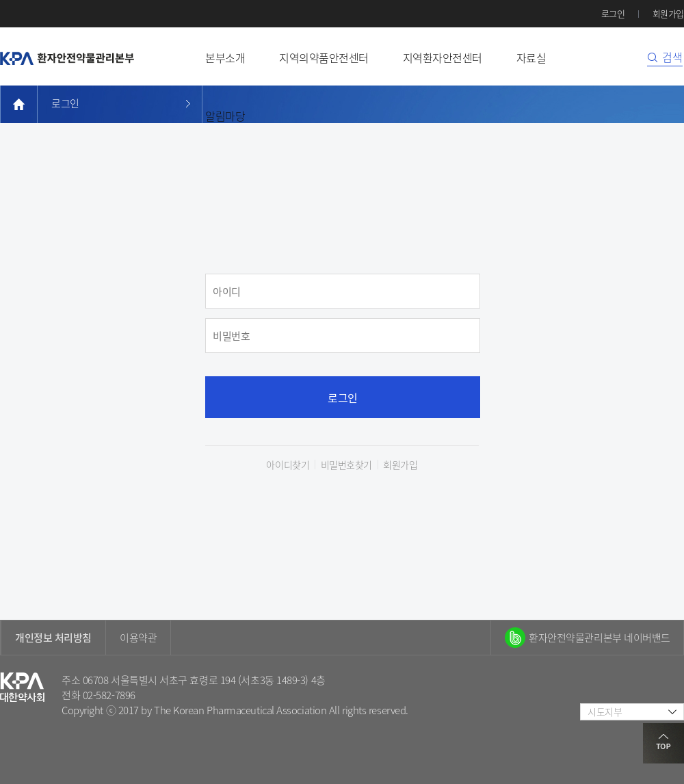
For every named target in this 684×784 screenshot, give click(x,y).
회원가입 (668, 13)
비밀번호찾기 (346, 465)
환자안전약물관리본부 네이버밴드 (600, 638)
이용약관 (138, 638)
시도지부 (605, 711)
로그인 (613, 13)
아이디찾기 (288, 465)
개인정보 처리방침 (53, 638)
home (19, 104)
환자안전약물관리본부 (67, 58)
